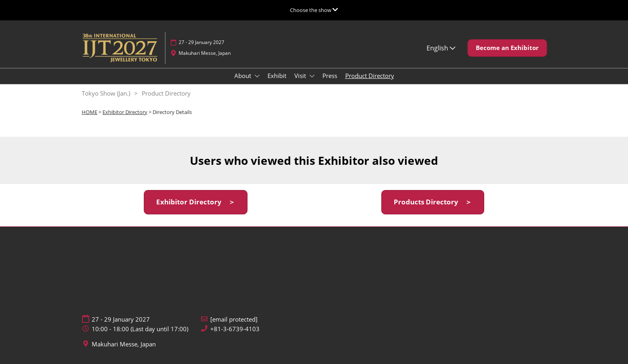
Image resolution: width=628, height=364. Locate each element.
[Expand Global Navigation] (314, 10)
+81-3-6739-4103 (235, 329)
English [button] (441, 48)
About (244, 76)
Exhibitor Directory (125, 112)
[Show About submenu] (257, 76)
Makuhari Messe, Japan (205, 53)
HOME (90, 112)
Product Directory (370, 76)
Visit (301, 76)
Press (330, 76)
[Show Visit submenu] (312, 76)
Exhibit (277, 76)
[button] (507, 48)
